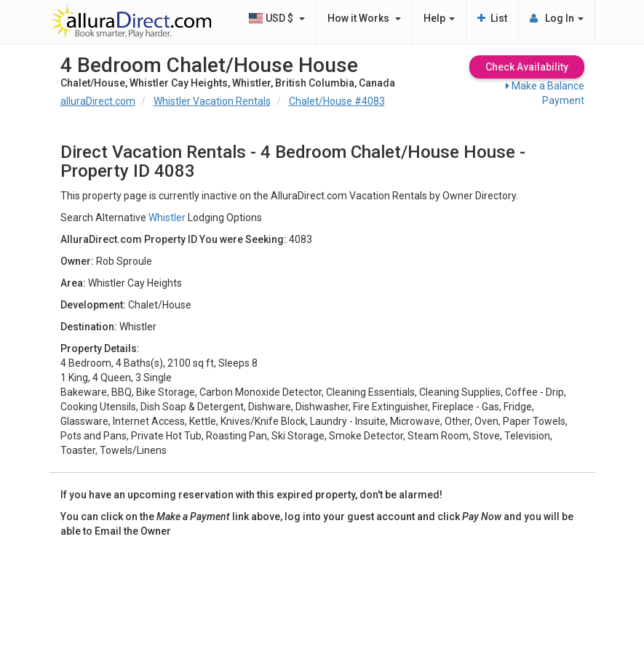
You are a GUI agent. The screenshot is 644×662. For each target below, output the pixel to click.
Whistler (167, 218)
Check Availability (527, 67)
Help (439, 18)
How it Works (364, 18)
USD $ (277, 18)
